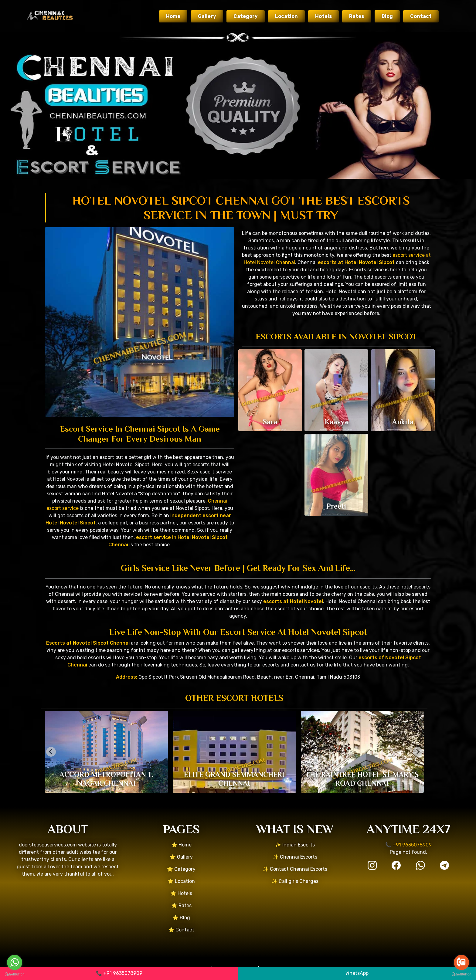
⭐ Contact (181, 930)
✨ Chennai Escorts (295, 857)
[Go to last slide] (51, 752)
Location (286, 16)
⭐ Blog (181, 918)
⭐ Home (181, 845)
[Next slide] (418, 752)
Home (173, 16)
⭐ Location (181, 881)
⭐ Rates (181, 905)
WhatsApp (357, 973)
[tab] (230, 788)
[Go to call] (461, 962)
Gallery (207, 16)
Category (246, 16)
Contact (421, 16)
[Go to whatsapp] (15, 962)
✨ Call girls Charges (295, 881)
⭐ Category (181, 869)
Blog (387, 16)
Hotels (323, 16)
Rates (357, 16)
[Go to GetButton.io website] (15, 974)
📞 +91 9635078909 (119, 973)
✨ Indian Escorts (295, 845)
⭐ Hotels (181, 893)
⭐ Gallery (181, 857)
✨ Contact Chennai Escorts (295, 869)
